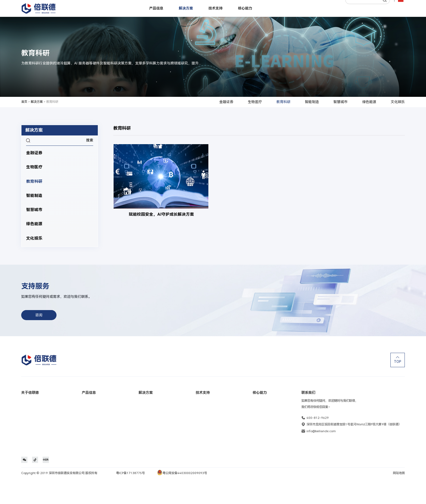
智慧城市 (340, 102)
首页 (24, 102)
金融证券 (226, 102)
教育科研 (283, 102)
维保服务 (203, 437)
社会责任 (27, 429)
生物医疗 (255, 102)
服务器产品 (88, 402)
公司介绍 (27, 402)
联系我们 (27, 446)
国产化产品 (88, 429)
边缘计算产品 (90, 420)
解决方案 (37, 102)
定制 (256, 411)
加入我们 (27, 437)
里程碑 (26, 420)
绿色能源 (369, 102)
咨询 (39, 315)
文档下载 (203, 429)
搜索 (90, 140)
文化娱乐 (398, 102)
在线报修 (203, 411)
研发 (256, 402)
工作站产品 (88, 411)
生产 (256, 420)
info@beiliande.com (321, 431)
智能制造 (312, 102)
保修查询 (203, 402)
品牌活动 (27, 411)
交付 (256, 429)
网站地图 (399, 498)
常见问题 (203, 420)
